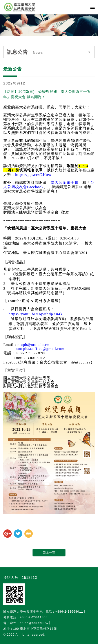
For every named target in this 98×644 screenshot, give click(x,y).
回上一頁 (49, 553)
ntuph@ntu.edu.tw (33, 345)
